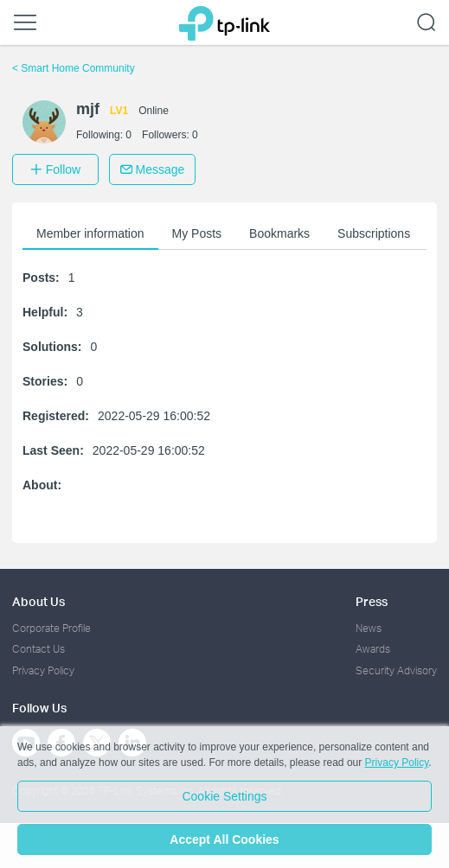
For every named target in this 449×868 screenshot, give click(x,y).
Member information (90, 233)
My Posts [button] (197, 233)
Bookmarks (279, 233)
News (369, 628)
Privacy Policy (43, 670)
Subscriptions (374, 233)
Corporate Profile (51, 628)
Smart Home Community (74, 68)
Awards (373, 649)
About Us (38, 601)
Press (372, 601)
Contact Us (38, 649)
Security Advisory (396, 670)
